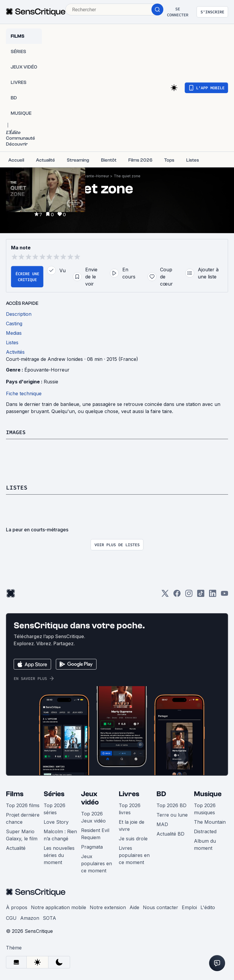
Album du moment (205, 844)
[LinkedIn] (213, 595)
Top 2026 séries (54, 809)
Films (15, 794)
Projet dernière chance (23, 818)
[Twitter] (165, 595)
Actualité (16, 848)
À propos (17, 907)
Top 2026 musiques (205, 809)
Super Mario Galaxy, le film (22, 835)
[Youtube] (224, 595)
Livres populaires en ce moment (134, 855)
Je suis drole (133, 838)
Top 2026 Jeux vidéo (93, 817)
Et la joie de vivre (132, 825)
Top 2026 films (23, 805)
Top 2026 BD (171, 805)
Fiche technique (24, 393)
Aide (134, 907)
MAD (162, 824)
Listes (17, 487)
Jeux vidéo (90, 798)
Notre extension (108, 907)
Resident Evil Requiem (95, 834)
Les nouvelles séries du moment (59, 855)
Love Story (56, 822)
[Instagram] (189, 595)
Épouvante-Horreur (92, 176)
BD (161, 794)
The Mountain (210, 822)
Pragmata (92, 847)
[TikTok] (201, 595)
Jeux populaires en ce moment (97, 863)
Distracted (205, 831)
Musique (208, 794)
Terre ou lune (172, 815)
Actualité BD (170, 834)
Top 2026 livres (130, 809)
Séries (54, 794)
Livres (129, 794)
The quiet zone (127, 176)
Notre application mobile (58, 907)
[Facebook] (177, 595)
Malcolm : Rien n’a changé (60, 835)
